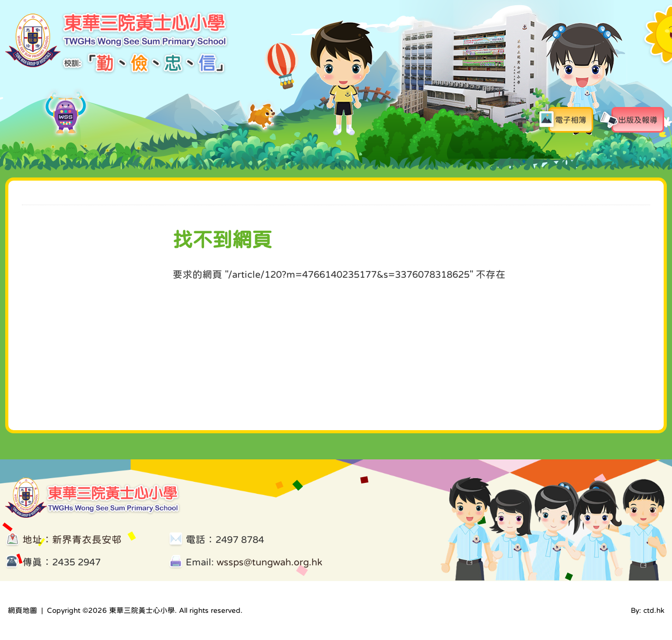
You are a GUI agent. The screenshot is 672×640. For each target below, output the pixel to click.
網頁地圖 (22, 610)
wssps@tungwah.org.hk (269, 562)
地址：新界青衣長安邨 (72, 540)
